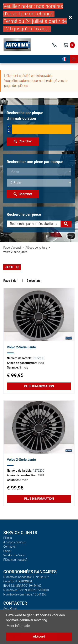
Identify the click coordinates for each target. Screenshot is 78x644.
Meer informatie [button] (18, 626)
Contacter (10, 547)
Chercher (23, 141)
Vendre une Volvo (14, 555)
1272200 (38, 358)
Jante (12, 267)
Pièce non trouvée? (15, 560)
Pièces (8, 538)
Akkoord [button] (39, 637)
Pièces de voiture (36, 248)
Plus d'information (39, 386)
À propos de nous (14, 542)
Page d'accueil (12, 248)
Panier (7, 551)
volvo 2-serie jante (15, 252)
